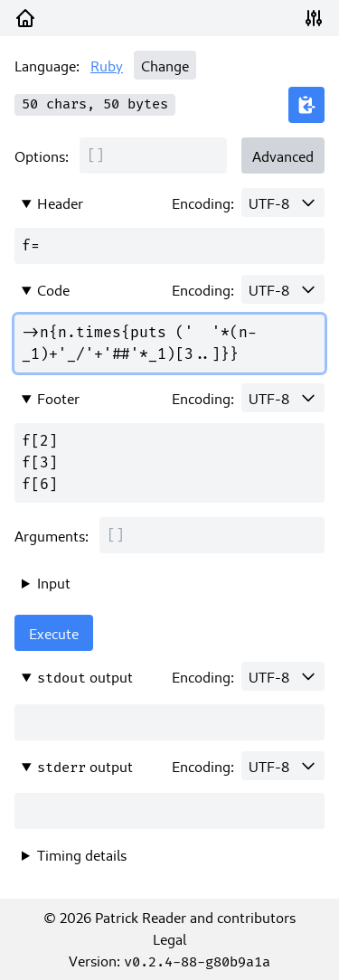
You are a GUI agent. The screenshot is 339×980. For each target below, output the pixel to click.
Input (54, 582)
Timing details (82, 854)
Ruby (107, 65)
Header (60, 203)
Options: (42, 155)
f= (169, 246)
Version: (169, 960)
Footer (58, 398)
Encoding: (203, 203)
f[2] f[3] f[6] (169, 463)
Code (53, 289)
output (85, 677)
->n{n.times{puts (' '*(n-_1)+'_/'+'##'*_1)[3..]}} (169, 344)
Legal (169, 938)
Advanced (283, 155)
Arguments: (52, 535)
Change (165, 65)
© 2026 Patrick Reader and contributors (169, 917)
